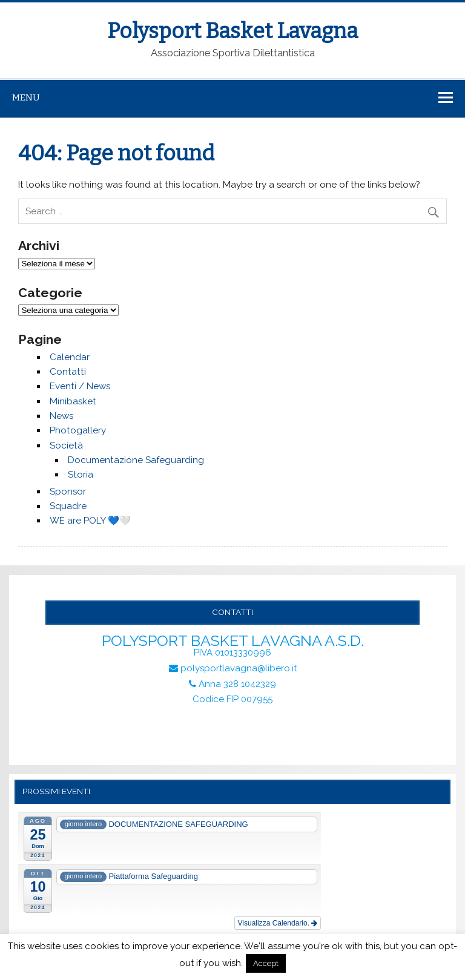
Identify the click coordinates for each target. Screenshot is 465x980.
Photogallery (78, 430)
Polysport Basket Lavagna (232, 31)
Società (66, 446)
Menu (26, 97)
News (61, 416)
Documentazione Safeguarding (136, 460)
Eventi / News (80, 386)
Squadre (68, 506)
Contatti (68, 372)
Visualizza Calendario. (278, 923)
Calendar (70, 357)
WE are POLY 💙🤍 (90, 521)
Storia (81, 475)
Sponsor (68, 492)
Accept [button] (266, 963)
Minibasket (73, 401)
